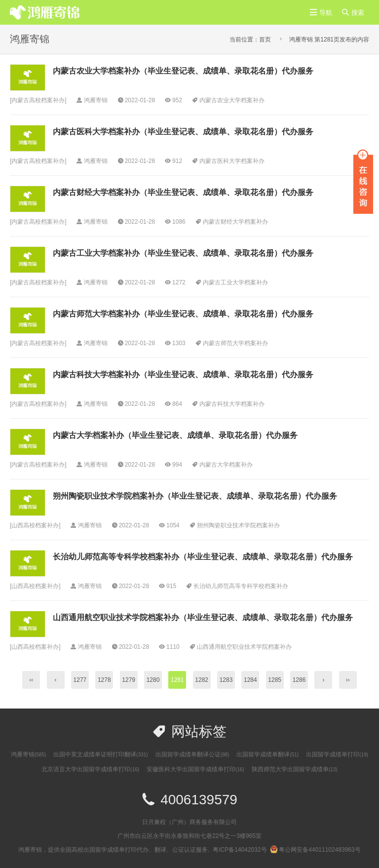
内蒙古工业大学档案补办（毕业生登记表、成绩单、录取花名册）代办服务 (183, 253)
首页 (265, 39)
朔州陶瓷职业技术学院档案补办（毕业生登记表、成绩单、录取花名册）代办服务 (195, 496)
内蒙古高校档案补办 (38, 100)
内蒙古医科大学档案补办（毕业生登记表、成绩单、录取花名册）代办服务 (183, 132)
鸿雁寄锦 (28, 754)
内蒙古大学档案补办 (226, 465)
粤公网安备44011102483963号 (315, 850)
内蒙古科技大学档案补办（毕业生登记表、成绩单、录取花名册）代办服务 (183, 375)
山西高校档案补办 (35, 525)
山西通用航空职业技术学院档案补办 (244, 647)
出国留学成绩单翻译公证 (192, 754)
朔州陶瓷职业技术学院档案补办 (238, 525)
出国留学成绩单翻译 (267, 754)
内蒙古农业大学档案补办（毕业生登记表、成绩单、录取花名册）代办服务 (183, 71)
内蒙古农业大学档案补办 (232, 100)
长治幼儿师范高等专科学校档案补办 (241, 586)
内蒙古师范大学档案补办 (235, 343)
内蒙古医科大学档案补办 (232, 161)
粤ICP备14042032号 (240, 850)
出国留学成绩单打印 (337, 754)
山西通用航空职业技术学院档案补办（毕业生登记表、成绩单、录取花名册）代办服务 (203, 617)
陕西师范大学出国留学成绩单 (295, 769)
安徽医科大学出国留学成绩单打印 (195, 769)
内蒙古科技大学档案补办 (232, 404)
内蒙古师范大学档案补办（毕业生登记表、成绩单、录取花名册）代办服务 (183, 314)
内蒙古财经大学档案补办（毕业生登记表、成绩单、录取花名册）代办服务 (183, 192)
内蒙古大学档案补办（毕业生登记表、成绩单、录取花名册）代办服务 (175, 435)
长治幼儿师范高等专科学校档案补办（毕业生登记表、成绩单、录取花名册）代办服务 (203, 557)
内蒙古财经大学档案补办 (235, 222)
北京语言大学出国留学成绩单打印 (90, 769)
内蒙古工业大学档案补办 (235, 282)
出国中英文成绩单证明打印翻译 (100, 754)
